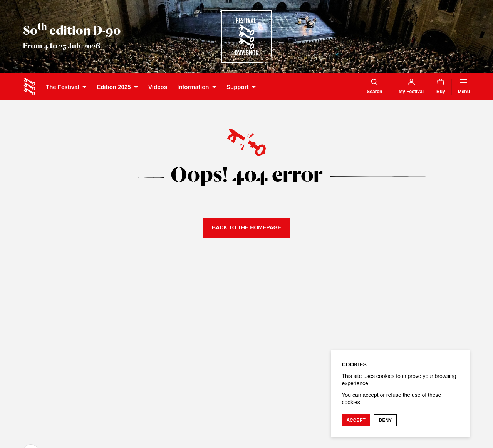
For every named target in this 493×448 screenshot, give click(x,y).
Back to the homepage (246, 227)
